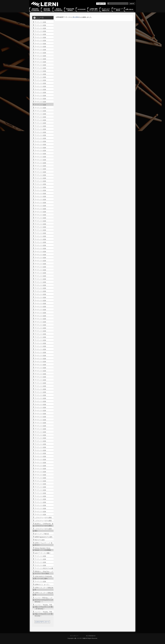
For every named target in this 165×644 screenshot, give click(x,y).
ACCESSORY (82, 9)
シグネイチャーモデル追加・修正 (44, 530)
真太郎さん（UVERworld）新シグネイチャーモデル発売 (44, 525)
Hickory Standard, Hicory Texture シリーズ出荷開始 (43, 549)
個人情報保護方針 (91, 636)
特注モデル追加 (40, 540)
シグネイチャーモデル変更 (43, 518)
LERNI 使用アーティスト (94, 10)
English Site (101, 4)
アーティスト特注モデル (106, 10)
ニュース (40, 18)
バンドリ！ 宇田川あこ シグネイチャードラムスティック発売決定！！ (44, 600)
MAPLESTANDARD (58, 10)
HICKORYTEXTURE (47, 10)
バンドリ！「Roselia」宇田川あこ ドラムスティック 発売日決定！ (44, 614)
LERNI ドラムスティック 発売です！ (43, 544)
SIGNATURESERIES (70, 10)
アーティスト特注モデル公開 (44, 568)
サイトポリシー (74, 636)
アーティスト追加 (40, 22)
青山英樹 (76, 17)
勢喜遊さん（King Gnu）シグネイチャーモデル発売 (44, 572)
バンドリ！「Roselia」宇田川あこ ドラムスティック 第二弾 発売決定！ (44, 607)
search (132, 4)
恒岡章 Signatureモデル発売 (44, 537)
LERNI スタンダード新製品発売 (44, 589)
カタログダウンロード (42, 622)
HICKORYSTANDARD (35, 10)
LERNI (45, 4)
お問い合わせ (129, 9)
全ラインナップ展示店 (118, 9)
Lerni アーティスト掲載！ (43, 553)
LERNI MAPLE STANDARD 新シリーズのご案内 (43, 578)
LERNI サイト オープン (42, 585)
